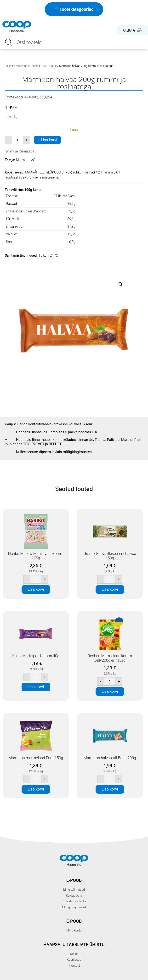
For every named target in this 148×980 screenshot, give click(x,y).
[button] (121, 284)
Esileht (9, 66)
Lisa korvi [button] (36, 589)
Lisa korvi (49, 140)
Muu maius (49, 66)
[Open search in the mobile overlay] (74, 42)
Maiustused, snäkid (28, 66)
